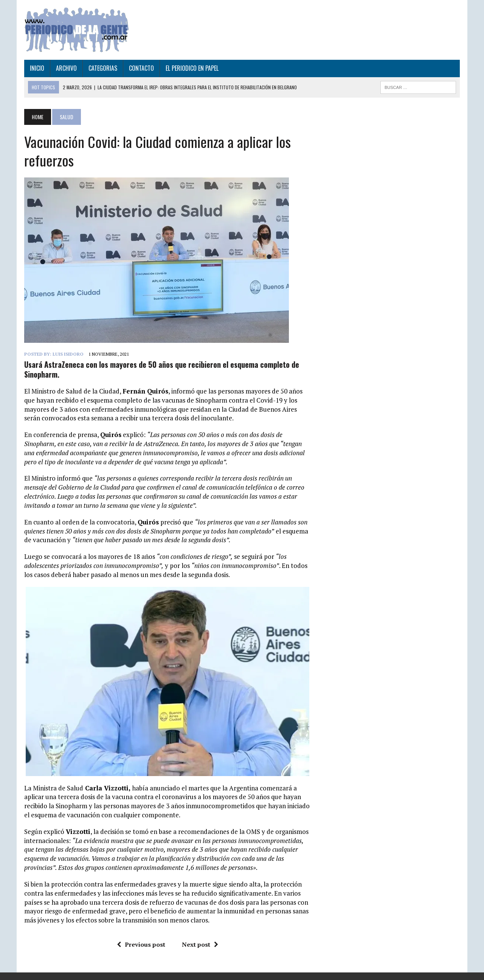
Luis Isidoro (68, 354)
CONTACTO (141, 68)
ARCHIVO (66, 68)
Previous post (141, 944)
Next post (200, 944)
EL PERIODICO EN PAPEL (192, 68)
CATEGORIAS (103, 68)
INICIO (37, 68)
